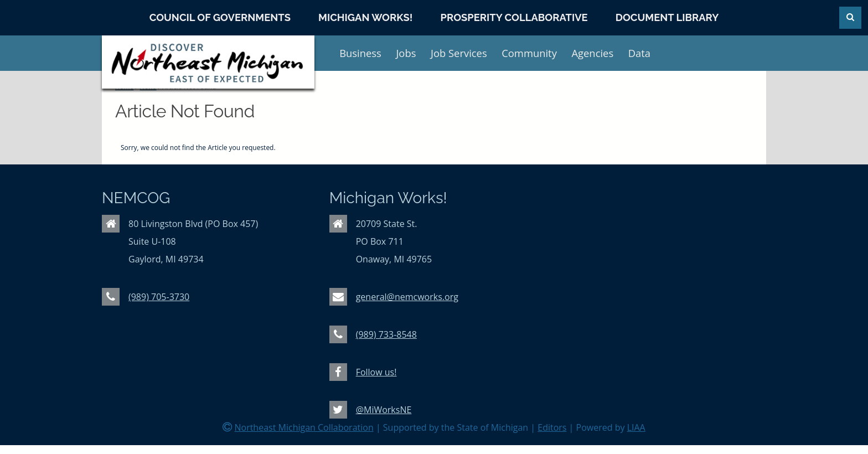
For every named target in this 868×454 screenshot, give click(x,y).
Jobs (406, 53)
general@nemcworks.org (407, 297)
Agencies (592, 53)
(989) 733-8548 (386, 334)
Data (639, 53)
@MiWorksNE (384, 410)
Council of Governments (220, 17)
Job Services (459, 53)
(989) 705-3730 (159, 297)
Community (529, 53)
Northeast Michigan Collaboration (304, 427)
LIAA (636, 427)
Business (360, 53)
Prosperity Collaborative (514, 17)
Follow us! (376, 372)
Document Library (667, 17)
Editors (552, 427)
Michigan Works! (365, 17)
